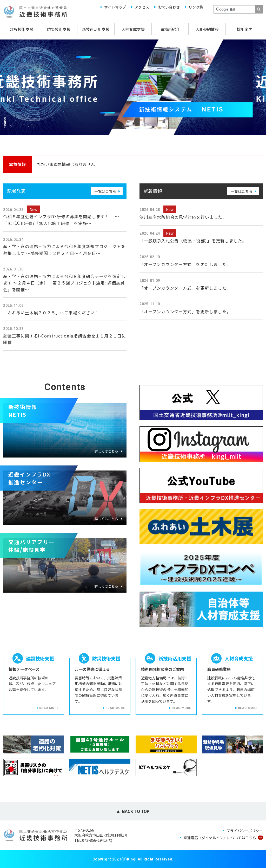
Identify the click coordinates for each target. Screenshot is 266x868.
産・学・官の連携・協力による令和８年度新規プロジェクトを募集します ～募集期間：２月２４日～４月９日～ (64, 250)
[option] (133, 87)
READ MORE (49, 708)
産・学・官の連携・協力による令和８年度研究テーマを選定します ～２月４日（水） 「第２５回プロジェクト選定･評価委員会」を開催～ (64, 283)
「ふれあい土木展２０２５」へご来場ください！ (51, 313)
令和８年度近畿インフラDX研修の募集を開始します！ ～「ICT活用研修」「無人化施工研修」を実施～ (61, 220)
